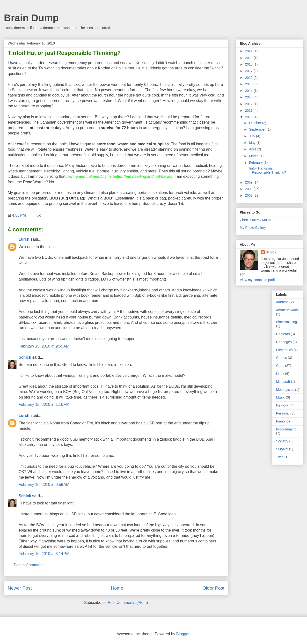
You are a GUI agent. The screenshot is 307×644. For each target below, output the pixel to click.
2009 (249, 182)
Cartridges (284, 342)
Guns (280, 366)
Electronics (284, 350)
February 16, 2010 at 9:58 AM (44, 485)
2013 (249, 97)
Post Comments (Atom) (128, 603)
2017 (249, 71)
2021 (249, 51)
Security (282, 441)
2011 (249, 111)
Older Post (213, 588)
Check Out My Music (255, 220)
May (253, 143)
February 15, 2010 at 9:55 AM (44, 346)
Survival (282, 449)
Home (117, 588)
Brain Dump (31, 18)
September (258, 129)
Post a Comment (28, 565)
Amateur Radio (287, 310)
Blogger (183, 634)
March (254, 156)
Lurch (24, 239)
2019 (249, 58)
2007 (249, 195)
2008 (249, 189)
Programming (286, 429)
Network (282, 405)
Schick (25, 357)
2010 (249, 117)
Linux (280, 374)
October (256, 123)
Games (281, 358)
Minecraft (283, 382)
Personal (283, 413)
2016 (249, 78)
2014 (249, 91)
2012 (249, 104)
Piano (280, 421)
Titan (280, 457)
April (253, 149)
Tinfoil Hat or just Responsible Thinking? (267, 170)
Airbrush (282, 302)
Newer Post (20, 588)
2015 (249, 84)
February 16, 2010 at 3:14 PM (44, 554)
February (256, 163)
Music (281, 397)
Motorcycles (285, 390)
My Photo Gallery (253, 228)
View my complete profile (259, 280)
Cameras (283, 334)
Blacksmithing (286, 322)
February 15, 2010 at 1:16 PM (44, 404)
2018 (249, 64)
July (252, 136)
